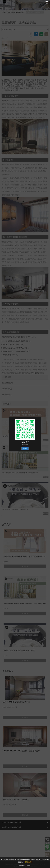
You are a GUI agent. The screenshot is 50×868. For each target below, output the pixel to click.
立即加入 (25, 448)
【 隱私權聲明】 (28, 862)
